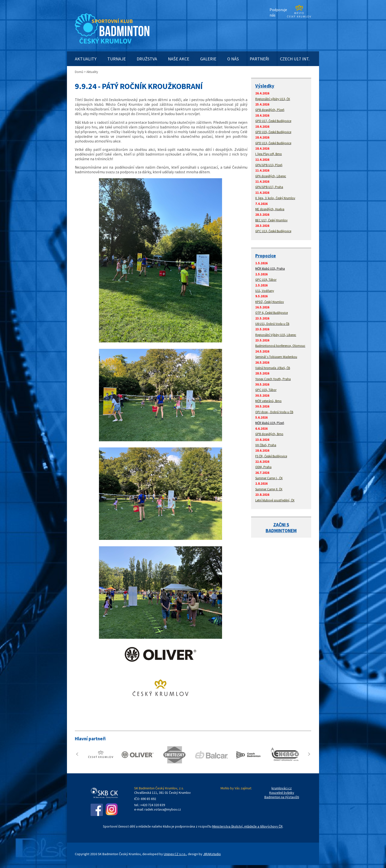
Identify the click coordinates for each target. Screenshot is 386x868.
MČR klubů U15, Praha (270, 269)
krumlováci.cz (282, 788)
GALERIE (208, 59)
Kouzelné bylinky (282, 793)
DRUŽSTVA (147, 59)
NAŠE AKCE (179, 59)
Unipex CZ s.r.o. (175, 854)
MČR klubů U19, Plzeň (270, 423)
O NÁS (233, 59)
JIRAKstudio (212, 854)
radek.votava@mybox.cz (163, 809)
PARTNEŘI (259, 59)
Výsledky (265, 86)
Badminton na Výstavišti (282, 797)
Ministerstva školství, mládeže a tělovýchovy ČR (247, 826)
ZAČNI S (281, 525)
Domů (79, 72)
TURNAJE (117, 59)
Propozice (266, 256)
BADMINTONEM (281, 531)
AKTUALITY (86, 59)
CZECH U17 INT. (295, 59)
